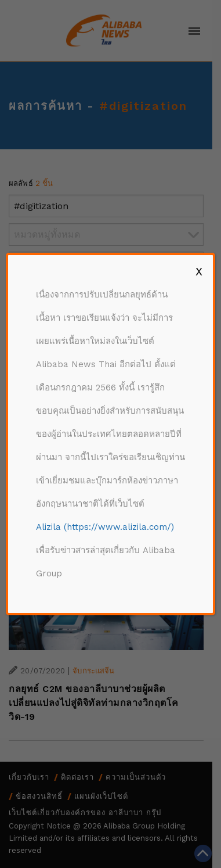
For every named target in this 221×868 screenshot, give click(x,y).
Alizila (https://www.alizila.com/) (105, 527)
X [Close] (199, 271)
